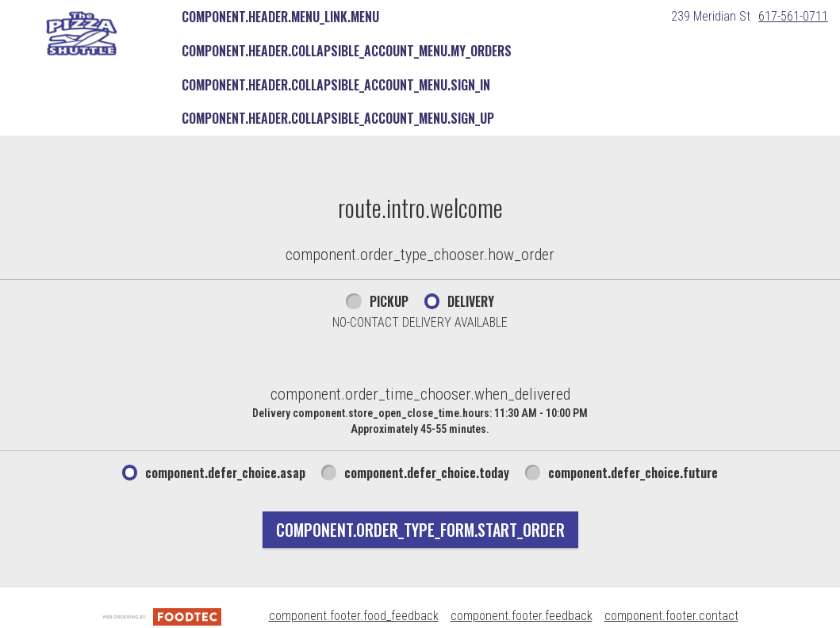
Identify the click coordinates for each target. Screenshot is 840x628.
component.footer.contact (671, 616)
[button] (82, 33)
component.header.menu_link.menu (280, 17)
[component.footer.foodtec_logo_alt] (162, 616)
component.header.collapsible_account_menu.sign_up (338, 118)
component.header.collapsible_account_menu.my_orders (347, 51)
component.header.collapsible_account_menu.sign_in (336, 85)
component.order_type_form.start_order (420, 530)
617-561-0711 (793, 16)
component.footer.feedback (522, 616)
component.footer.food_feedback (354, 616)
